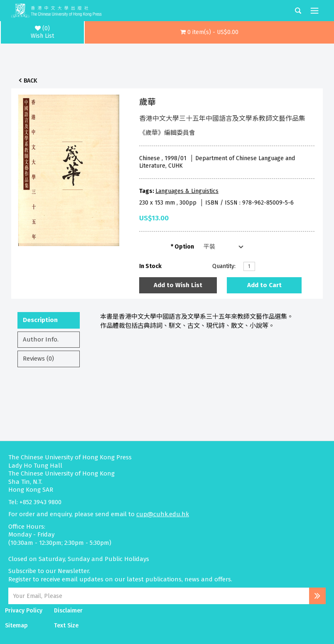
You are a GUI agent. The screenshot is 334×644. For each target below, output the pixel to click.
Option (184, 247)
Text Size (66, 626)
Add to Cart (264, 285)
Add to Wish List (178, 285)
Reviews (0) (38, 359)
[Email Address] (159, 596)
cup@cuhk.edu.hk (163, 514)
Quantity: (224, 266)
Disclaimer (68, 611)
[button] (209, 32)
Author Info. (41, 339)
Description (40, 320)
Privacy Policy (24, 611)
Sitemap (16, 626)
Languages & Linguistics (187, 191)
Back (30, 81)
